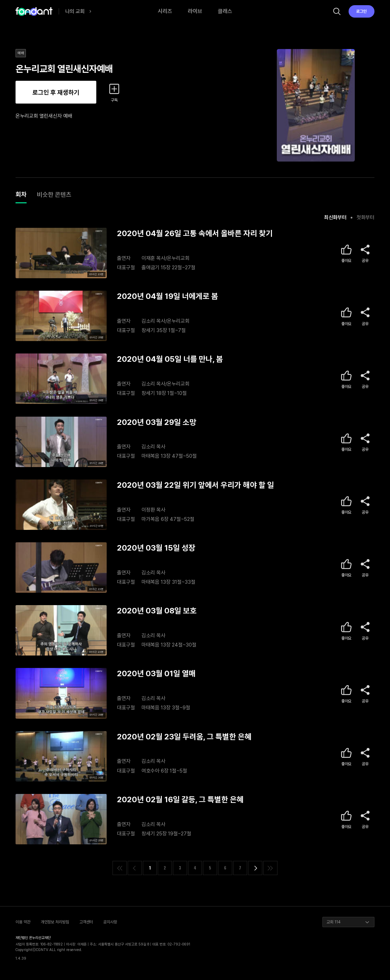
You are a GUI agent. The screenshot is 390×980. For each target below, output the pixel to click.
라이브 (195, 11)
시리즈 (165, 11)
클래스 (225, 11)
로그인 (361, 11)
